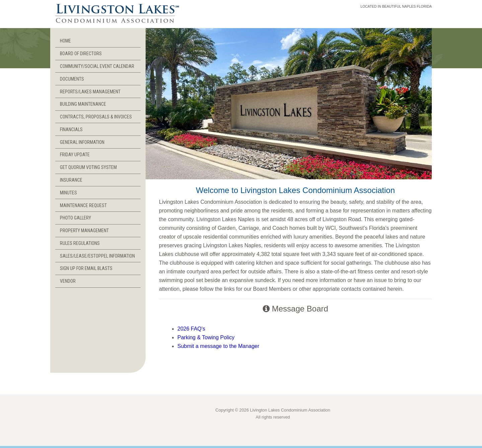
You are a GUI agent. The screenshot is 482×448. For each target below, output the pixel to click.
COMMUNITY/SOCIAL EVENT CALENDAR (97, 66)
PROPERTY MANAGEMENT (84, 231)
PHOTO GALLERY (75, 218)
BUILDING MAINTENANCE (83, 104)
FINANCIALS (71, 129)
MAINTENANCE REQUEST (83, 205)
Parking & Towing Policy (206, 337)
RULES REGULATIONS (80, 243)
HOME (65, 41)
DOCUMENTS (72, 79)
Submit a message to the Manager (218, 346)
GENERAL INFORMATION (82, 142)
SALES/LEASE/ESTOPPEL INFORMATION (97, 256)
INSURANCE (71, 180)
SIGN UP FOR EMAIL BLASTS (86, 268)
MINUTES (68, 193)
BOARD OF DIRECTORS (81, 54)
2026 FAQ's (191, 329)
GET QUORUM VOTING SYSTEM (88, 167)
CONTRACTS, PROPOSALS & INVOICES (96, 117)
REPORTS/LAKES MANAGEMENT (90, 92)
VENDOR (68, 281)
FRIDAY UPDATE (75, 155)
